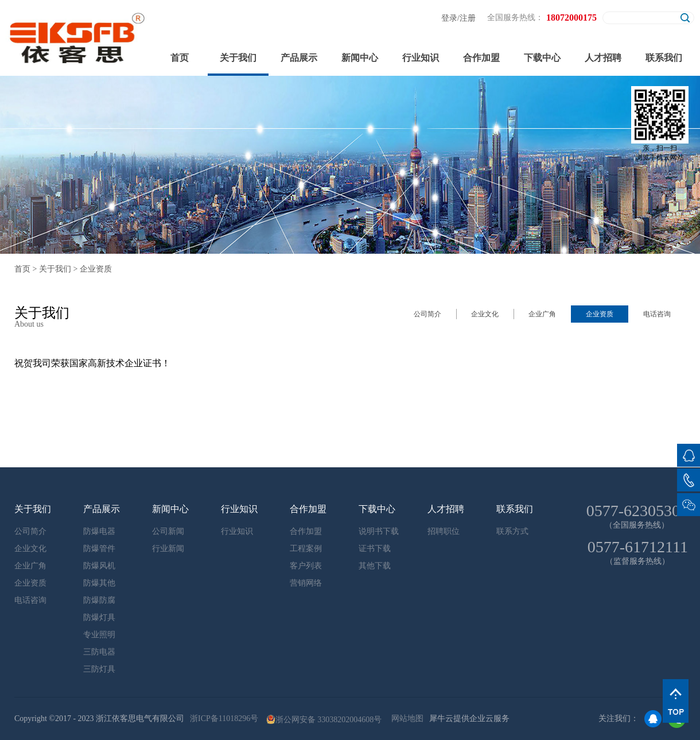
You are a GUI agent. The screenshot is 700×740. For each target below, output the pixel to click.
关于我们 (55, 269)
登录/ (450, 18)
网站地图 (405, 718)
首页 (180, 58)
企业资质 (96, 269)
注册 (468, 18)
